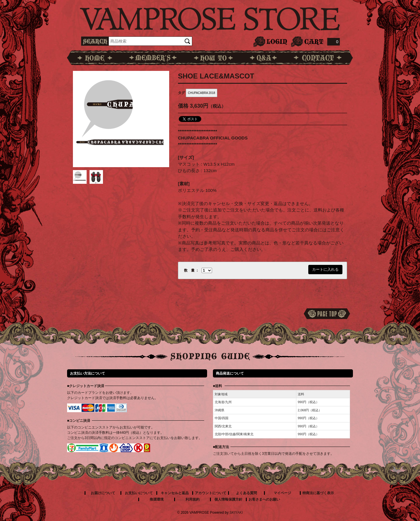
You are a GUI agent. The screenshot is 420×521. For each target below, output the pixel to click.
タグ (181, 93)
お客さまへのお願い (264, 499)
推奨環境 (157, 499)
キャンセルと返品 (175, 493)
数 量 (189, 270)
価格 (183, 106)
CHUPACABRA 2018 (201, 93)
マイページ (282, 493)
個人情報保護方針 (228, 499)
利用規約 (192, 499)
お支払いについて (139, 493)
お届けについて (103, 493)
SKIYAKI (236, 513)
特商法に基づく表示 (318, 493)
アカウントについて (211, 493)
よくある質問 (246, 493)
